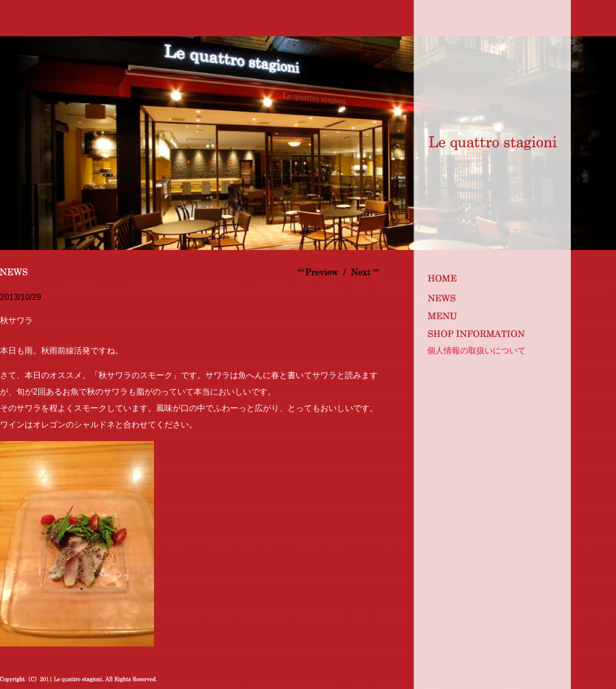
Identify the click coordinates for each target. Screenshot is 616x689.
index (490, 278)
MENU (490, 315)
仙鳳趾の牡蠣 (363, 272)
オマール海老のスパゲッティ (320, 272)
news (490, 296)
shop (490, 333)
